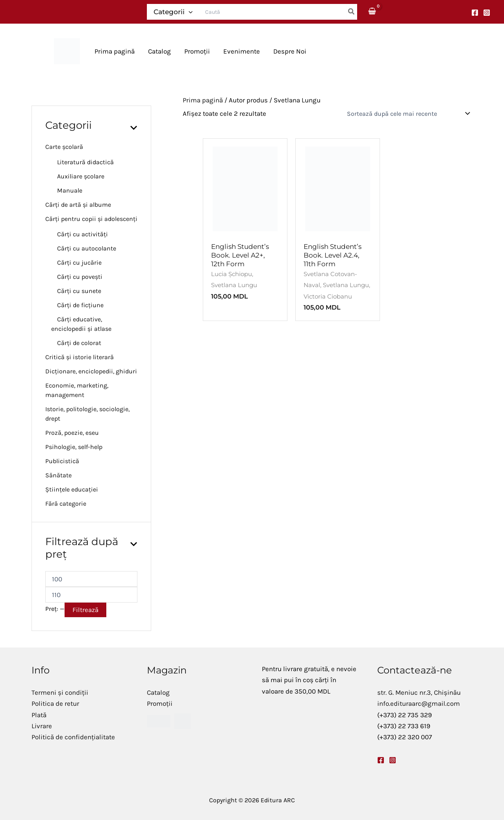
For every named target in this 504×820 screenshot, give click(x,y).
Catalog (158, 692)
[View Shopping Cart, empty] (372, 12)
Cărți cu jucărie (79, 263)
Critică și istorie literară (80, 357)
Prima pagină (203, 100)
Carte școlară (64, 147)
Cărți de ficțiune (80, 305)
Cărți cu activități (82, 234)
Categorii (173, 12)
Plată (39, 715)
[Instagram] (487, 13)
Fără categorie (66, 504)
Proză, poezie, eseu (72, 433)
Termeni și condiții (60, 692)
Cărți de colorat (79, 343)
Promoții (160, 703)
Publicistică (62, 461)
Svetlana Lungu (234, 285)
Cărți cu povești (80, 277)
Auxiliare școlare (81, 176)
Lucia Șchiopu (232, 274)
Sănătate (58, 475)
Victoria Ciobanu (328, 296)
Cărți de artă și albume (78, 205)
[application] (189, 12)
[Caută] (352, 12)
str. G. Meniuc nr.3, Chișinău (419, 692)
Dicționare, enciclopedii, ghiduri (91, 371)
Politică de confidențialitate (73, 737)
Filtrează (85, 610)
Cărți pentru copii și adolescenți (91, 219)
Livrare (42, 726)
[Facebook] (475, 13)
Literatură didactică (85, 162)
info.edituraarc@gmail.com (419, 703)
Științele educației (72, 489)
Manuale (70, 190)
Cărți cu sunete (79, 291)
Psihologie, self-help (74, 447)
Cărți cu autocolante (87, 248)
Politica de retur (55, 703)
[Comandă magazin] (407, 113)
